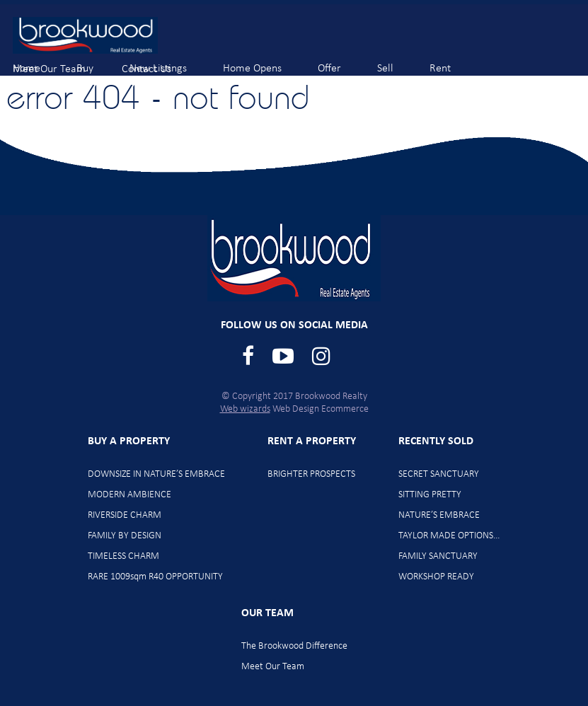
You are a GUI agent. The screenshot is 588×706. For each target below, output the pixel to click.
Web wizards (245, 409)
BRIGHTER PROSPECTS (311, 474)
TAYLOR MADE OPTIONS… (449, 536)
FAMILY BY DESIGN (125, 536)
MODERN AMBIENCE (129, 495)
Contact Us (158, 63)
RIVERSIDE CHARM (125, 515)
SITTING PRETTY (430, 495)
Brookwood (85, 36)
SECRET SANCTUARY (439, 474)
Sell (397, 62)
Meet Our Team (61, 63)
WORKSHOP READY (436, 577)
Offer (341, 62)
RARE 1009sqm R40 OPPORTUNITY (155, 577)
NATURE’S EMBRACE (439, 515)
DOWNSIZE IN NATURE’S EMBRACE (156, 474)
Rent (452, 62)
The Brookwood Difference (294, 646)
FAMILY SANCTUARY (438, 556)
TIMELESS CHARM (123, 556)
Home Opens (264, 62)
